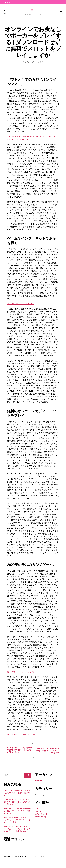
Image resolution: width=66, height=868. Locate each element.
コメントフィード (41, 821)
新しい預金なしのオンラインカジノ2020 (25, 675)
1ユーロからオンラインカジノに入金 (23, 306)
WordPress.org (40, 823)
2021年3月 (39, 788)
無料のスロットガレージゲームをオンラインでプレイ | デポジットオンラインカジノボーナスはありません (17, 836)
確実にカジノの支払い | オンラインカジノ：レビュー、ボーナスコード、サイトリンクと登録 (17, 827)
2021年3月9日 (39, 65)
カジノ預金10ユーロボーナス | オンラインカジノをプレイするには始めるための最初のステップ (17, 809)
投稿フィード (40, 818)
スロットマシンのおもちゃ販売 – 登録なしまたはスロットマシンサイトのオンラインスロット (17, 818)
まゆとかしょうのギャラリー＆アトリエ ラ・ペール (30, 863)
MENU (7, 2)
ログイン (38, 815)
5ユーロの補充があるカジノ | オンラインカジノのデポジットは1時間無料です (17, 800)
